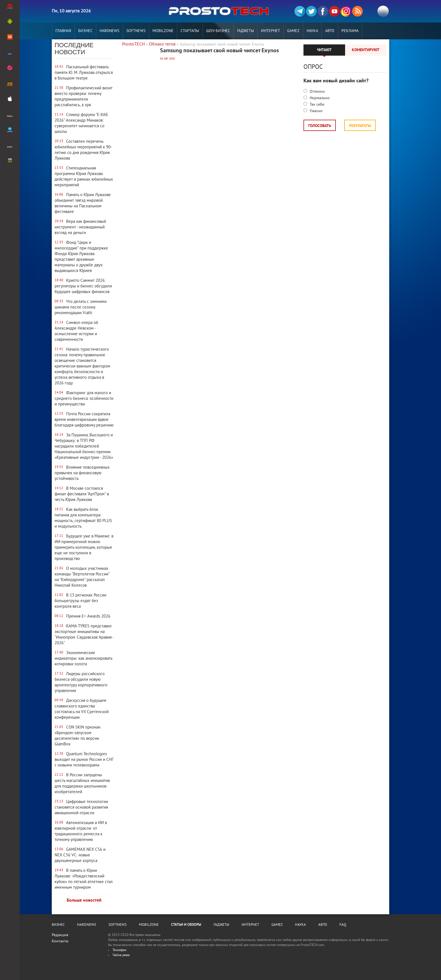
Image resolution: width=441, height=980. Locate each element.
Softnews (136, 31)
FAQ (343, 925)
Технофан (119, 950)
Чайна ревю (121, 955)
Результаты (360, 126)
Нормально (319, 98)
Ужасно (316, 111)
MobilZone (163, 31)
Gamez (293, 31)
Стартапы (190, 31)
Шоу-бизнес (218, 31)
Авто (330, 31)
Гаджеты (246, 31)
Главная (63, 31)
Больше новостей (84, 900)
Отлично (317, 92)
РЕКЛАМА (350, 31)
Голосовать (320, 126)
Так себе (316, 105)
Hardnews (109, 31)
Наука (312, 31)
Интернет (271, 31)
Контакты (60, 941)
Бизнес (85, 31)
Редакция (60, 935)
